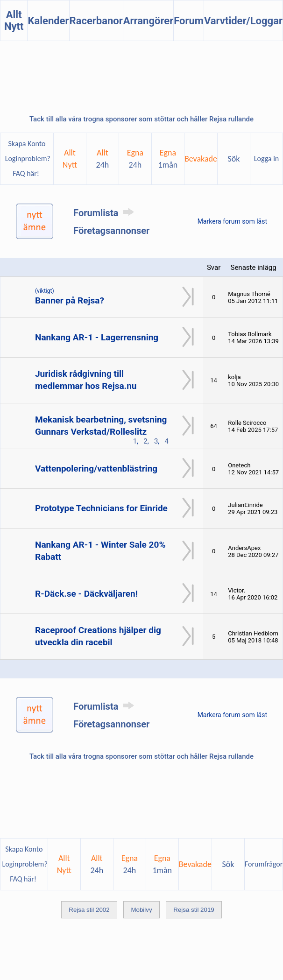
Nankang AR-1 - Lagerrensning (97, 337)
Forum (189, 21)
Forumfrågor (264, 864)
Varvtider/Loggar (243, 21)
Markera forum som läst (232, 221)
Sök (234, 159)
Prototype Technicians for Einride (101, 508)
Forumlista (105, 213)
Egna (135, 159)
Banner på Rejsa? (70, 300)
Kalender (48, 21)
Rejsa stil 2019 (194, 910)
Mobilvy (141, 910)
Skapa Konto (27, 144)
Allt (103, 159)
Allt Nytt (14, 21)
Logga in (266, 159)
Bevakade (201, 159)
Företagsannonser (111, 231)
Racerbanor (96, 21)
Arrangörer (148, 21)
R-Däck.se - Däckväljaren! (86, 594)
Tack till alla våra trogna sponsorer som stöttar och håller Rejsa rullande (141, 119)
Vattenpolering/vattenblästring (96, 469)
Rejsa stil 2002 (89, 910)
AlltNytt (70, 159)
